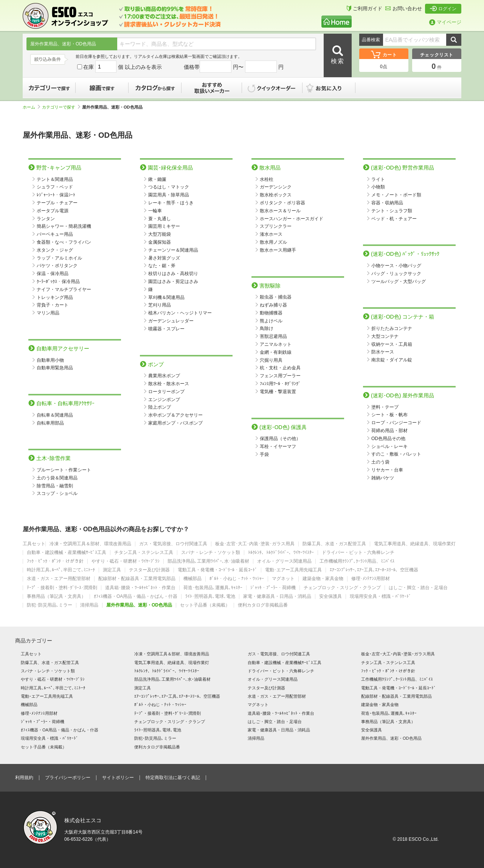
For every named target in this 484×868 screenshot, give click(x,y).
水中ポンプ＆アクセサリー (175, 415)
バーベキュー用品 (55, 234)
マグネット (283, 579)
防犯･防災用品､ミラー (50, 605)
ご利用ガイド (365, 9)
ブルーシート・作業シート (64, 470)
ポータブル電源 (53, 211)
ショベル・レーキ (389, 446)
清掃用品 (89, 605)
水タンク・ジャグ (55, 250)
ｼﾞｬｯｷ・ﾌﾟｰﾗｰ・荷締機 (273, 588)
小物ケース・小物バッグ (396, 266)
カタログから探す (155, 88)
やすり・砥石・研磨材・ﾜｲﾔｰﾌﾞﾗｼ (126, 561)
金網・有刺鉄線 (276, 352)
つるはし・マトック (169, 187)
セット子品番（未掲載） (205, 605)
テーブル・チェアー (57, 203)
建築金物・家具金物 (323, 579)
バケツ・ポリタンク (57, 266)
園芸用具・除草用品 (169, 195)
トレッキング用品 (55, 297)
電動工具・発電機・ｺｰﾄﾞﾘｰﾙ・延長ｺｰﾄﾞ (217, 570)
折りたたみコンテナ (392, 328)
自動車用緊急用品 (55, 368)
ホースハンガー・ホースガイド (292, 219)
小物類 (378, 187)
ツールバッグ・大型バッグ (399, 282)
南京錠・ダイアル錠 (392, 360)
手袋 (264, 454)
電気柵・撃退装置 (278, 392)
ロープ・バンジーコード (396, 423)
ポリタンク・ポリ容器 (282, 203)
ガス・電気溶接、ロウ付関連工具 (173, 544)
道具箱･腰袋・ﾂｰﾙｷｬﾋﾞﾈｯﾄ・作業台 (140, 588)
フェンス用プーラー (280, 376)
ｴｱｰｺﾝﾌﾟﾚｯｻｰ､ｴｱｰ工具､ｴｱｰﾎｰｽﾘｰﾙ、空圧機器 (374, 570)
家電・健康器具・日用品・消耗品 (277, 597)
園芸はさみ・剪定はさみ (173, 282)
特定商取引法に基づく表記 (173, 778)
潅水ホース (271, 234)
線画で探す (102, 88)
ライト (378, 179)
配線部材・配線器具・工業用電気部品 (137, 579)
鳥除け (267, 328)
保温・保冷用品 (53, 274)
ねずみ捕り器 (273, 305)
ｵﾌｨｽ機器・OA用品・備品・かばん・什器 (136, 597)
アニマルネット (276, 344)
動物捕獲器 (271, 313)
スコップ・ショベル (57, 493)
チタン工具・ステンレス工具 (144, 553)
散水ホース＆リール (280, 211)
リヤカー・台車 (387, 470)
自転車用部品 (50, 423)
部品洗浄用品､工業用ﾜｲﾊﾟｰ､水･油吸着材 (208, 561)
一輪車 (155, 211)
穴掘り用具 (271, 360)
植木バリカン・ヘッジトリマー (180, 313)
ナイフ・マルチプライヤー (64, 289)
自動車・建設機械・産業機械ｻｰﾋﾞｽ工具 (67, 553)
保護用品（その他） (280, 439)
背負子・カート (53, 305)
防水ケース (383, 352)
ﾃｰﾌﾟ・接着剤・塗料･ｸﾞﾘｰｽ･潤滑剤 (62, 588)
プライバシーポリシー (68, 778)
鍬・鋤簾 (157, 179)
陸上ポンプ (160, 407)
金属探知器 (160, 242)
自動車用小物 (50, 360)
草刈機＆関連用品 (166, 297)
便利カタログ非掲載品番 (263, 605)
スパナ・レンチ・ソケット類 (211, 553)
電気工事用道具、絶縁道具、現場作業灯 (415, 544)
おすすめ (212, 88)
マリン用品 (48, 313)
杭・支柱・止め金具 (280, 368)
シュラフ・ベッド (55, 187)
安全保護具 (330, 597)
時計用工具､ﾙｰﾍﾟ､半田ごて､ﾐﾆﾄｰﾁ (61, 570)
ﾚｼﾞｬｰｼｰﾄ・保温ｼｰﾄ (56, 195)
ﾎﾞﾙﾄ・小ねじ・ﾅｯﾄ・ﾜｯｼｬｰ (237, 579)
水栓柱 (267, 179)
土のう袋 (380, 462)
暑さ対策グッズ (164, 258)
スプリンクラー (276, 226)
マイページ (445, 22)
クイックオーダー (272, 88)
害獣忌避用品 (273, 336)
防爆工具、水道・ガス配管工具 (334, 544)
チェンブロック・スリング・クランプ (342, 588)
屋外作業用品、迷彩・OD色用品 (139, 605)
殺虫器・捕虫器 (276, 297)
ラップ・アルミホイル (59, 258)
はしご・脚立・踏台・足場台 (418, 588)
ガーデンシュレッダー (171, 321)
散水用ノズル (273, 242)
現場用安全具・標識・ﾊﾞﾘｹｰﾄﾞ (380, 597)
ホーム (31, 107)
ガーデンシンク (276, 187)
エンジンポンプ (164, 400)
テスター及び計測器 (149, 570)
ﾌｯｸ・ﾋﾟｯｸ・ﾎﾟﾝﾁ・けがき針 (55, 561)
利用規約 (24, 778)
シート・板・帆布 (389, 415)
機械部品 (192, 579)
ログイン (443, 9)
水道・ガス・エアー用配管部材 (59, 579)
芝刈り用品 (160, 305)
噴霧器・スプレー (166, 329)
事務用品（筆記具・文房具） (56, 597)
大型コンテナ (385, 336)
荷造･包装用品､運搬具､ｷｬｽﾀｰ (213, 588)
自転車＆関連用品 (55, 415)
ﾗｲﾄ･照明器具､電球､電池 (210, 597)
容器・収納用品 (387, 203)
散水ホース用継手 (278, 250)
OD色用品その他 (388, 439)
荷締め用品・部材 (389, 431)
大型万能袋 (160, 234)
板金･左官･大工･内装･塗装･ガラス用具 (255, 544)
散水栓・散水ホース (169, 384)
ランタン (46, 219)
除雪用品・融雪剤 (55, 486)
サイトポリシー (118, 778)
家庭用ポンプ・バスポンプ (175, 423)
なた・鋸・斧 (162, 266)
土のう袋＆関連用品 (57, 478)
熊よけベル (271, 321)
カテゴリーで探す (49, 88)
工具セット (34, 544)
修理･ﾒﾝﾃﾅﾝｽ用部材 (371, 579)
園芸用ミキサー (164, 226)
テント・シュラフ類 (392, 211)
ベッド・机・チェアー (394, 219)
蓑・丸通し (160, 219)
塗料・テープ (385, 407)
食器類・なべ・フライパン (64, 242)
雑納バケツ (383, 478)
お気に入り (333, 88)
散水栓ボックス (276, 195)
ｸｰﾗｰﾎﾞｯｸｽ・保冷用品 (58, 282)
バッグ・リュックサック (396, 274)
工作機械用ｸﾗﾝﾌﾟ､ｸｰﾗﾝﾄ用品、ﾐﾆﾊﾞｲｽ (357, 561)
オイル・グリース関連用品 (284, 561)
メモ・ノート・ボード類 (396, 195)
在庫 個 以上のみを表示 (119, 67)
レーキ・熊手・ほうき (171, 203)
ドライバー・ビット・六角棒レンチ (358, 553)
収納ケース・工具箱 (392, 344)
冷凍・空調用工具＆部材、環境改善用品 (90, 544)
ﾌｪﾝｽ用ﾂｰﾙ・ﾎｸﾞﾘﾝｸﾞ (280, 384)
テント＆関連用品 (55, 179)
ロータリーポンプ (166, 392)
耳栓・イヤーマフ (278, 446)
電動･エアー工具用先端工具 (293, 570)
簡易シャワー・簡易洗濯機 (64, 226)
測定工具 (112, 570)
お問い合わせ (404, 9)
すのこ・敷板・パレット (396, 454)
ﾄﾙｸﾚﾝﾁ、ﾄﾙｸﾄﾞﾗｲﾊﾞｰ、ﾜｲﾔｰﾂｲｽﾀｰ (281, 553)
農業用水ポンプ (164, 376)
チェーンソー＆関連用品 (173, 250)
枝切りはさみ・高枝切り (173, 274)
